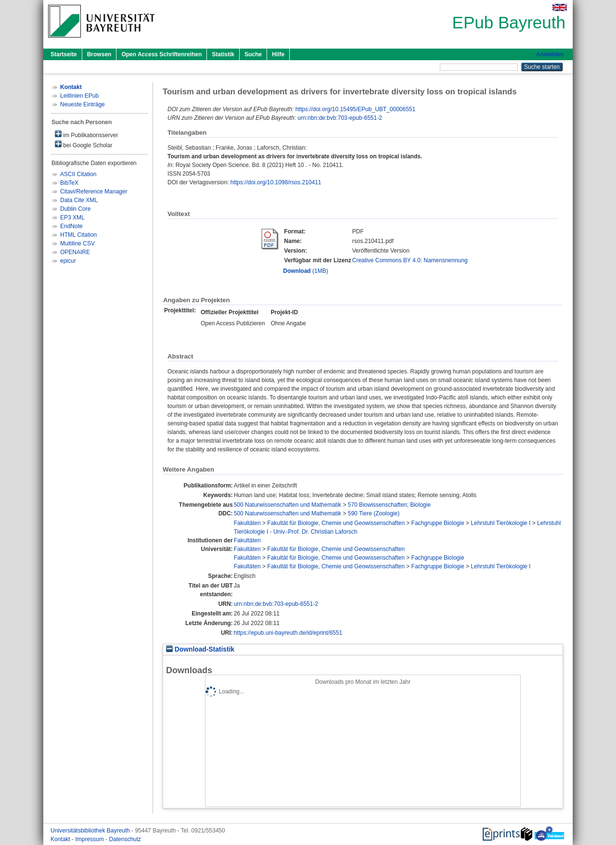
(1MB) (305, 271)
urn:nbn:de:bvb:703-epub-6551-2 (340, 118)
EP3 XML (72, 218)
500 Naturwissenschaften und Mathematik (288, 505)
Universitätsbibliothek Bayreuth (91, 831)
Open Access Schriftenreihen (161, 54)
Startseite (64, 54)
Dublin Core (75, 209)
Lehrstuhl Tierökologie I (500, 523)
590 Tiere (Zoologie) (374, 513)
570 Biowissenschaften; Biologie (389, 505)
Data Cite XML (79, 200)
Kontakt (61, 839)
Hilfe (278, 54)
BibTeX (69, 183)
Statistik (223, 54)
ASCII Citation (78, 174)
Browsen (99, 54)
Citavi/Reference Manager (94, 192)
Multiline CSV (77, 243)
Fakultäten (247, 523)
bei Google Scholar (83, 145)
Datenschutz (125, 839)
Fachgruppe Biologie (438, 523)
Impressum (90, 839)
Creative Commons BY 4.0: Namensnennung (410, 260)
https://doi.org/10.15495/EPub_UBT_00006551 (356, 109)
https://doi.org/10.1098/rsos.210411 (276, 182)
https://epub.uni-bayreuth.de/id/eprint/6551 (288, 633)
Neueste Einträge (83, 104)
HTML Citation (78, 235)
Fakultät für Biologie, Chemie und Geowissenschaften (336, 523)
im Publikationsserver (86, 134)
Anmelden (550, 54)
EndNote (71, 226)
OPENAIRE (75, 252)
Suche (253, 54)
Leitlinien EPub (79, 96)
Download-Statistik (200, 649)
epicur (68, 261)
